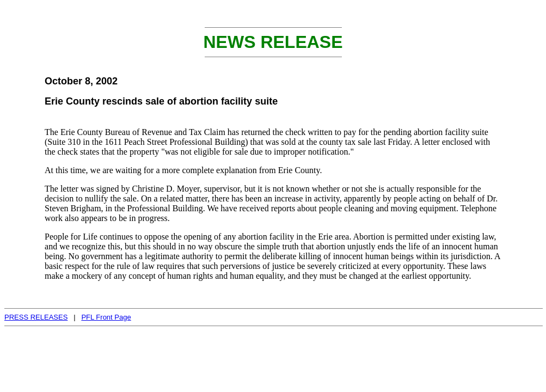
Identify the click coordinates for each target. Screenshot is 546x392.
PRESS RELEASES (36, 317)
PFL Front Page (106, 317)
